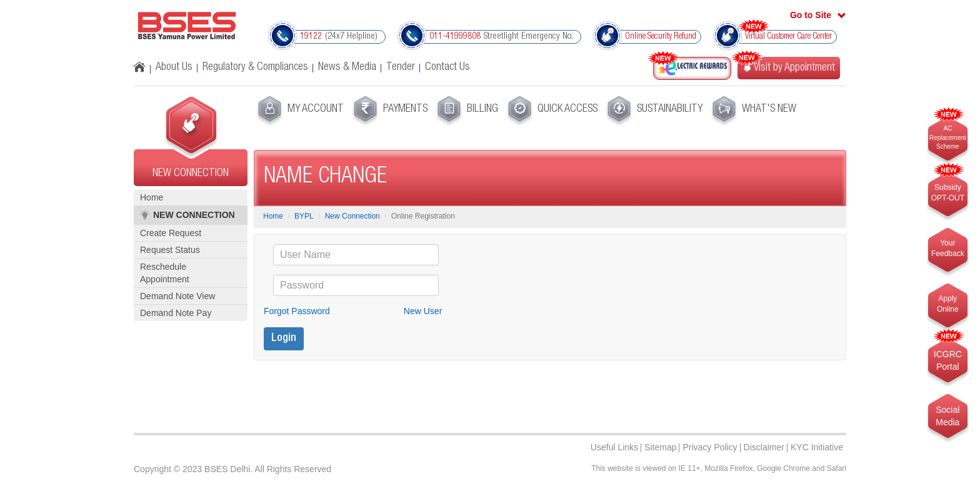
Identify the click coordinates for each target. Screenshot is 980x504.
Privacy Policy (710, 447)
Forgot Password (297, 311)
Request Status (170, 250)
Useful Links (614, 447)
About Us (174, 67)
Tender (401, 67)
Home (152, 197)
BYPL (304, 216)
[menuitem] (299, 111)
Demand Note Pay (176, 313)
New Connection (352, 216)
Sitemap (660, 447)
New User (423, 311)
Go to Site (811, 15)
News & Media (347, 67)
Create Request (171, 233)
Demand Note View (177, 296)
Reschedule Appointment (165, 273)
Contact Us (447, 67)
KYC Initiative (817, 447)
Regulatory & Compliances (255, 67)
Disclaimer (764, 447)
